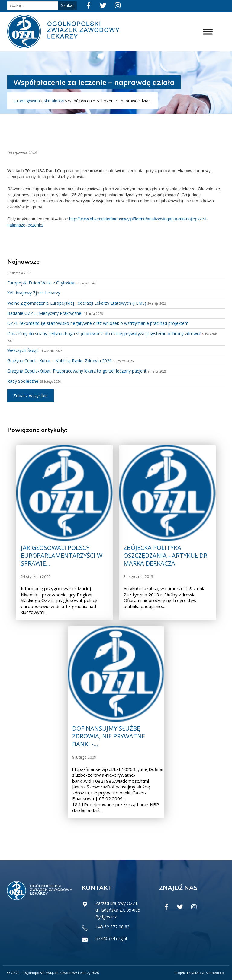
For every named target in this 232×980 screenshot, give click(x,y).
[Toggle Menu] (208, 32)
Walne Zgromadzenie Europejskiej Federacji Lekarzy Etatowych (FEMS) (77, 303)
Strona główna (27, 101)
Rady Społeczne (23, 381)
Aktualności (54, 101)
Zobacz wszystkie (31, 396)
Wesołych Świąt (23, 350)
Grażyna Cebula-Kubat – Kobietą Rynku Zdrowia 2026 (60, 361)
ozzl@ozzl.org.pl (111, 939)
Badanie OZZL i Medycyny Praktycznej (45, 313)
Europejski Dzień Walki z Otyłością (41, 283)
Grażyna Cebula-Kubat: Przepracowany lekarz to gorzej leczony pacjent (77, 371)
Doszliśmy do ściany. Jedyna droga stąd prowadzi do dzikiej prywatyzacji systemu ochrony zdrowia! (104, 333)
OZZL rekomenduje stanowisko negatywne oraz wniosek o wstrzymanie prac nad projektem (98, 323)
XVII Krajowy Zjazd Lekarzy (34, 293)
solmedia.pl (215, 973)
